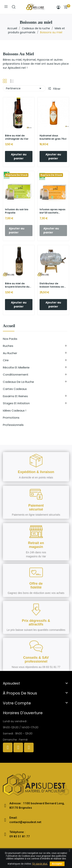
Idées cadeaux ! (14, 410)
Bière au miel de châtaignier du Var (17, 137)
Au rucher (10, 353)
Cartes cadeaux (15, 389)
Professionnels (13, 425)
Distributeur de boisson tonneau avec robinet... (53, 285)
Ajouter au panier (19, 156)
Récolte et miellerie (16, 367)
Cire (6, 360)
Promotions (11, 418)
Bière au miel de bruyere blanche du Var (17, 285)
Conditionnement (16, 375)
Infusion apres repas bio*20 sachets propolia (52, 211)
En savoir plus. (40, 864)
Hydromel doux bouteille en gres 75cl (53, 137)
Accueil (9, 326)
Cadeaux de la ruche (18, 382)
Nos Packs (10, 339)
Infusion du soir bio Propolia (17, 211)
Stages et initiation (16, 403)
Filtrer (56, 89)
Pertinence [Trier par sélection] (24, 88)
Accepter (57, 864)
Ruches (8, 346)
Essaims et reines (15, 396)
